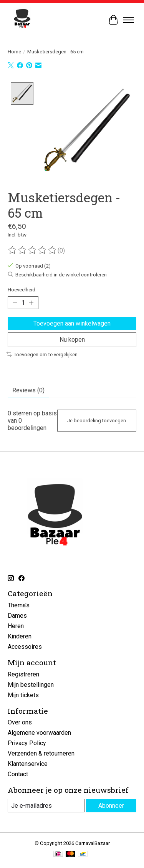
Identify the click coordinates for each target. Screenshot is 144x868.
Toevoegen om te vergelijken (42, 354)
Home (14, 52)
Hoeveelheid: (22, 289)
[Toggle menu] (129, 20)
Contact (18, 773)
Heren (16, 625)
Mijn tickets (23, 694)
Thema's (19, 604)
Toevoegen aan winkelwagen (72, 323)
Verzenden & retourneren (41, 753)
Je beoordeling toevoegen (97, 420)
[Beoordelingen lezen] (33, 250)
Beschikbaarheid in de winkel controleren (57, 274)
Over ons (20, 722)
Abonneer (111, 805)
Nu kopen (72, 339)
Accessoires (25, 646)
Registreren (23, 674)
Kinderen (20, 636)
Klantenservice (28, 763)
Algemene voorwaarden (39, 732)
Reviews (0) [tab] (28, 389)
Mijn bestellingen (31, 684)
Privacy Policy (27, 742)
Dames (17, 615)
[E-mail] (46, 805)
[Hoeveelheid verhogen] (31, 302)
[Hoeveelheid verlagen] (15, 302)
